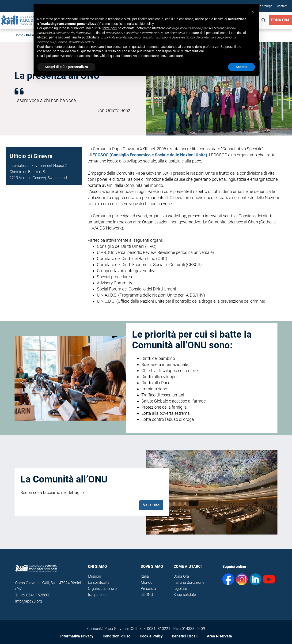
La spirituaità (99, 582)
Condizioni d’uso (117, 636)
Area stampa (264, 6)
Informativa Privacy (77, 636)
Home (19, 35)
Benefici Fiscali (185, 636)
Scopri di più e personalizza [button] (66, 67)
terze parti (110, 28)
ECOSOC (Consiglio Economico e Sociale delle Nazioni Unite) (150, 155)
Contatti (282, 6)
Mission (95, 576)
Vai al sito (151, 505)
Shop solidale (185, 595)
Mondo (147, 582)
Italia (145, 576)
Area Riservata (219, 636)
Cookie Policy (151, 636)
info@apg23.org (29, 601)
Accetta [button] (241, 67)
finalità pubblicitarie (85, 37)
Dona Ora (280, 20)
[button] (253, 11)
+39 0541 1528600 (35, 595)
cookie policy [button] (144, 24)
